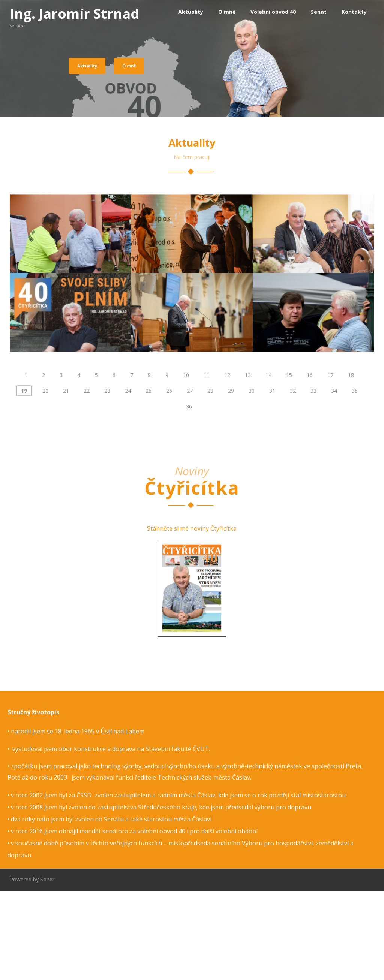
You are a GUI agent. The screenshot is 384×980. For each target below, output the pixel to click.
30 (252, 481)
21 (66, 481)
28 (210, 481)
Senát (319, 12)
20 (45, 481)
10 (186, 465)
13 (248, 465)
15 (289, 465)
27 (190, 481)
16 (310, 465)
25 (148, 481)
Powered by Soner (32, 969)
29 (231, 481)
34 (334, 481)
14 (268, 465)
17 (330, 465)
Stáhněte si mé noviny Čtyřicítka (192, 617)
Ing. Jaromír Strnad (74, 14)
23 (107, 481)
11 (207, 465)
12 (227, 465)
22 (87, 481)
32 (293, 481)
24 (128, 481)
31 (272, 481)
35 (355, 481)
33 (313, 481)
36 (189, 497)
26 (169, 481)
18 (351, 465)
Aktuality (191, 12)
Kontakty (354, 12)
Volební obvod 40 (273, 12)
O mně (227, 12)
